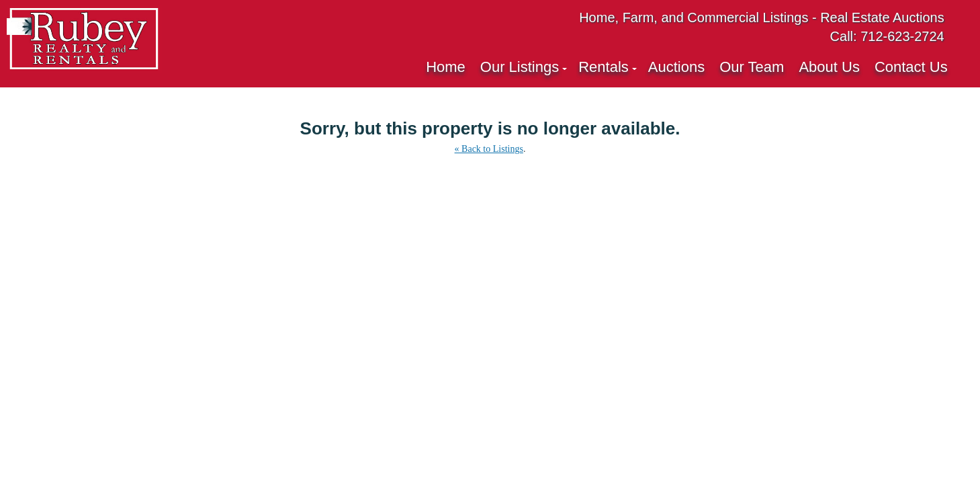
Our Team (752, 67)
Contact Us (911, 67)
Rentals (604, 67)
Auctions (676, 67)
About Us (829, 67)
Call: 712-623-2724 (887, 36)
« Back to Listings (489, 149)
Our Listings (520, 67)
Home (446, 67)
